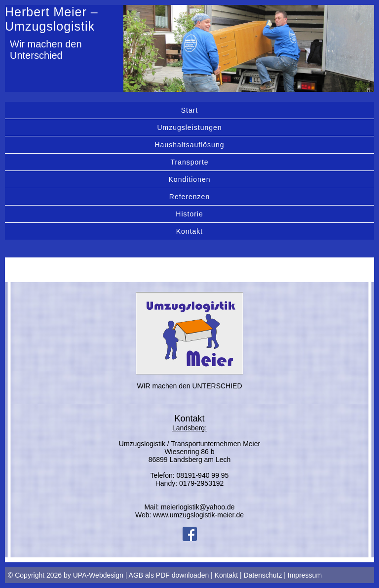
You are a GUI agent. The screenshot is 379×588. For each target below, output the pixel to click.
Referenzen (189, 197)
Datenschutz (263, 575)
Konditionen (190, 179)
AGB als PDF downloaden (169, 575)
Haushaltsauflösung (190, 145)
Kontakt (189, 231)
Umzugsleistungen (189, 127)
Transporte (189, 162)
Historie (189, 214)
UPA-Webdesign (98, 575)
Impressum (305, 575)
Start (190, 110)
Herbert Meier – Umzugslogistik (52, 19)
